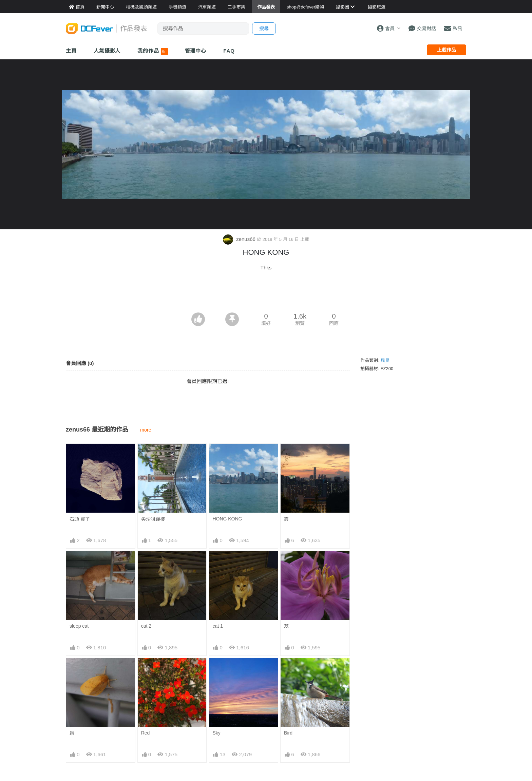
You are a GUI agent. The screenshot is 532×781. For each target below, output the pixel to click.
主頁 (71, 51)
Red (146, 732)
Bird (288, 732)
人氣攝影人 (107, 51)
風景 (385, 360)
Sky (216, 732)
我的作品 (153, 52)
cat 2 (146, 626)
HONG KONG (227, 518)
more (146, 430)
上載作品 (446, 50)
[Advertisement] (266, 293)
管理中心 (196, 51)
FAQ (229, 51)
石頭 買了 (80, 519)
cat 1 (217, 626)
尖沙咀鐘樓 (153, 519)
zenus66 (240, 239)
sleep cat (79, 626)
